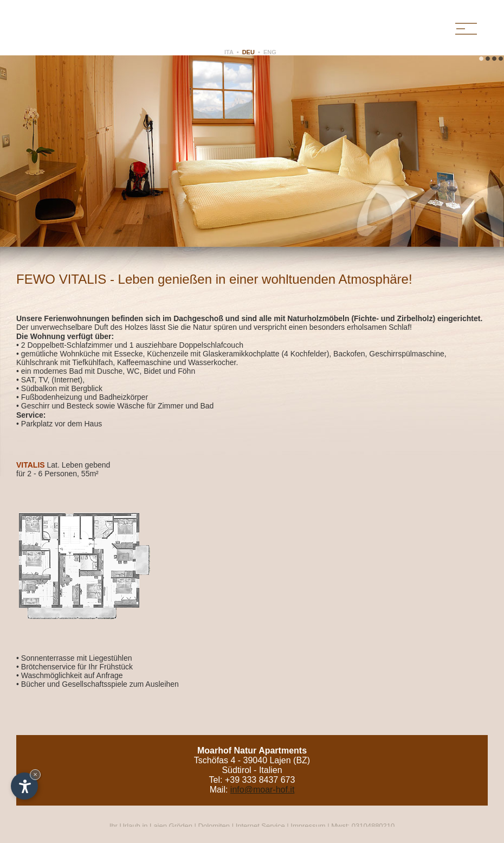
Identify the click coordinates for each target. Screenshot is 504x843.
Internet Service (260, 826)
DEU (248, 52)
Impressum (308, 826)
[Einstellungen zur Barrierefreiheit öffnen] (24, 786)
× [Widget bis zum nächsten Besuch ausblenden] (35, 774)
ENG (270, 52)
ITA (229, 52)
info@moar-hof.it (263, 790)
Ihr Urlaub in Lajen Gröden (152, 826)
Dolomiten (214, 826)
